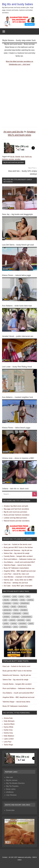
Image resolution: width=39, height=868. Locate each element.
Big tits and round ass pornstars (14, 162)
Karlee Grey (8, 730)
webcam (23, 627)
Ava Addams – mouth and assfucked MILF (19, 562)
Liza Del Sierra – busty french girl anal (18, 245)
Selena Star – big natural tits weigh (17, 553)
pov (28, 620)
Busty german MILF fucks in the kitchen (18, 547)
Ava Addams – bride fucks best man (17, 306)
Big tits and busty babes (18, 4)
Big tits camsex (12, 780)
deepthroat (25, 603)
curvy (16, 603)
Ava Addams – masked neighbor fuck (18, 397)
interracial (17, 613)
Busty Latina (11, 789)
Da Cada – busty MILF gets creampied (18, 586)
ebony (6, 606)
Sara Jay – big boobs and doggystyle (17, 214)
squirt (31, 623)
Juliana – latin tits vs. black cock (15, 489)
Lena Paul (7, 742)
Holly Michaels (9, 721)
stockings (7, 627)
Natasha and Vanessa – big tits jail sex (18, 550)
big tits (12, 157)
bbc (28, 596)
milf (5, 620)
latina (26, 613)
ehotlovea (10, 792)
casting (30, 600)
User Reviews (11, 795)
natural (12, 620)
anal (15, 596)
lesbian (7, 617)
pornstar (11, 159)
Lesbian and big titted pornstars (15, 518)
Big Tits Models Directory (15, 783)
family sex (28, 157)
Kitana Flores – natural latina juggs (16, 275)
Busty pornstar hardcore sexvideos (17, 515)
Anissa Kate (8, 718)
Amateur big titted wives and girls (16, 506)
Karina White (9, 727)
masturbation (27, 617)
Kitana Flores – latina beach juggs (16, 428)
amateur (7, 596)
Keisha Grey (8, 733)
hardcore (5, 159)
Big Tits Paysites (12, 786)
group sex (7, 610)
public (6, 623)
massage (16, 617)
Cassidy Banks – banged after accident (18, 556)
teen (16, 627)
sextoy (14, 623)
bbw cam (10, 777)
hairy (16, 610)
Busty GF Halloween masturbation (16, 568)
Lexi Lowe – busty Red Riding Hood (17, 367)
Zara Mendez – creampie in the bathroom (19, 577)
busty (23, 157)
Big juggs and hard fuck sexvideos (16, 509)
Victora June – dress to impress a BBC (18, 458)
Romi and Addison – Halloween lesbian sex (20, 559)
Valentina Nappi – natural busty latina (17, 565)
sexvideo (18, 159)
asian (21, 596)
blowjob (18, 157)
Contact (5, 857)
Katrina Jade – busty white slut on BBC (18, 580)
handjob (24, 610)
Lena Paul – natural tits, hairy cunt (16, 574)
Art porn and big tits (13, 132)
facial (14, 606)
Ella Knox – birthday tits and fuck (16, 583)
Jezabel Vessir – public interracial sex (18, 336)
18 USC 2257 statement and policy (20, 857)
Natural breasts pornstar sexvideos (17, 521)
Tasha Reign (8, 745)
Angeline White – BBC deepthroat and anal (20, 571)
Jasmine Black (9, 724)
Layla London (9, 739)
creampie (7, 603)
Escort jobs (10, 810)
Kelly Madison (9, 736)
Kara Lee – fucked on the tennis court (18, 544)
